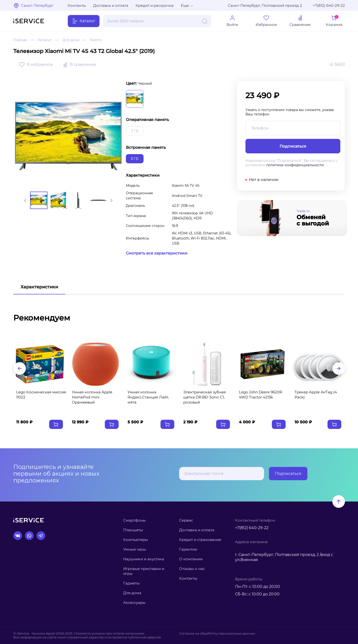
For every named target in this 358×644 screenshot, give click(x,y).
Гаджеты (131, 583)
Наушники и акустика (144, 559)
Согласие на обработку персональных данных (217, 633)
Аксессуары (134, 603)
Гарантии (188, 549)
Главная (20, 40)
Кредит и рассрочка (155, 5)
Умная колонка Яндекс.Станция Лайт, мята (148, 397)
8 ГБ (135, 159)
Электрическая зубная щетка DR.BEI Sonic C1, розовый (205, 397)
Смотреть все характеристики (157, 253)
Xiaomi (96, 40)
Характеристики (39, 287)
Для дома (71, 40)
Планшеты (133, 530)
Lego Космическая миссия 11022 (41, 395)
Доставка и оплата (111, 5)
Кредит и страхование (200, 540)
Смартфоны (134, 520)
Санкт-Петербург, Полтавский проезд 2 (265, 5)
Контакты (77, 5)
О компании (191, 559)
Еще (185, 5)
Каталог (45, 40)
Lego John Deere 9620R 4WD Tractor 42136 (261, 395)
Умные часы (135, 549)
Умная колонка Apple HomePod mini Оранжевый (92, 397)
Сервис (186, 520)
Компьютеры (136, 540)
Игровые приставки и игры (144, 571)
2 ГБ (135, 131)
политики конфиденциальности (295, 165)
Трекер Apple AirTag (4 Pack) (316, 395)
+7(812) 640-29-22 (329, 5)
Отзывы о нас (192, 569)
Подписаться (288, 474)
